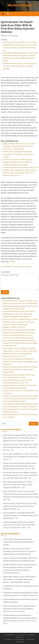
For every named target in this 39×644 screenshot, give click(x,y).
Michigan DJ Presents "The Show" (14, 327)
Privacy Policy (30, 639)
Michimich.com (20, 5)
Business (12, 262)
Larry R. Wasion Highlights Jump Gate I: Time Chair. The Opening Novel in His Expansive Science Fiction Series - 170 (21, 457)
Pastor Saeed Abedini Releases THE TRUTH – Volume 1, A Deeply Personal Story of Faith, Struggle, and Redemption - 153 (18, 485)
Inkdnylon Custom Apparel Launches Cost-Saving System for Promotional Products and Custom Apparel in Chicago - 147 (20, 506)
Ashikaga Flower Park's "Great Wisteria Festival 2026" (21, 168)
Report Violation (26, 267)
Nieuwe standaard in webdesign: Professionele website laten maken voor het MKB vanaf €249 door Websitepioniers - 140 (21, 516)
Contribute (9, 639)
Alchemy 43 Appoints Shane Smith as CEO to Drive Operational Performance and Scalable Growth (20, 559)
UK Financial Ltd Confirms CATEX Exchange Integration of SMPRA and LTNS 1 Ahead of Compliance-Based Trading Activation (18, 162)
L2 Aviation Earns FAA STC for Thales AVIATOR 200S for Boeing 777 (21, 587)
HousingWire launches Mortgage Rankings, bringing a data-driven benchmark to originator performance (21, 594)
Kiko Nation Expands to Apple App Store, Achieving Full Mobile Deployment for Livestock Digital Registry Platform (20, 370)
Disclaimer (16, 267)
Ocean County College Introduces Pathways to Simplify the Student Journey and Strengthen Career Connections (20, 362)
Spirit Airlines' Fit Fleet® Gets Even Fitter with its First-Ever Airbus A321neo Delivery (18, 27)
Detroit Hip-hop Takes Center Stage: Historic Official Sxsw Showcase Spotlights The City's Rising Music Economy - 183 (20, 447)
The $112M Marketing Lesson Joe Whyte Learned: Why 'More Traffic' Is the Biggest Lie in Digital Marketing (20, 66)
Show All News (6, 267)
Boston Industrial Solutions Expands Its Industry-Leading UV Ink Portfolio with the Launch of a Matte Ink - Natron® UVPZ (20, 343)
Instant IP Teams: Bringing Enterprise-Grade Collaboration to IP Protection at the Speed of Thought (18, 154)
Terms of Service (19, 639)
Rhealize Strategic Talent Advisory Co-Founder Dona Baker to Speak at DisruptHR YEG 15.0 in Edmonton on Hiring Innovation (19, 146)
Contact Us (21, 642)
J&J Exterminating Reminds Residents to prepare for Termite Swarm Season (21, 601)
